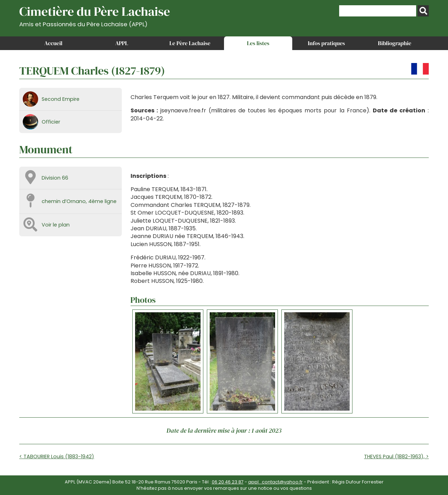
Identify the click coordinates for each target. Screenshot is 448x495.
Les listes (258, 43)
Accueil (54, 43)
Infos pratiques (326, 43)
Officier (51, 122)
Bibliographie (395, 43)
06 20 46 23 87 (228, 482)
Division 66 (55, 178)
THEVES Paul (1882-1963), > (396, 456)
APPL (122, 43)
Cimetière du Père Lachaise (95, 15)
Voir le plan (56, 225)
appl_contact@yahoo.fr (275, 482)
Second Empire (61, 99)
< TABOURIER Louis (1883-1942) (57, 456)
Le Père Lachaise (190, 43)
